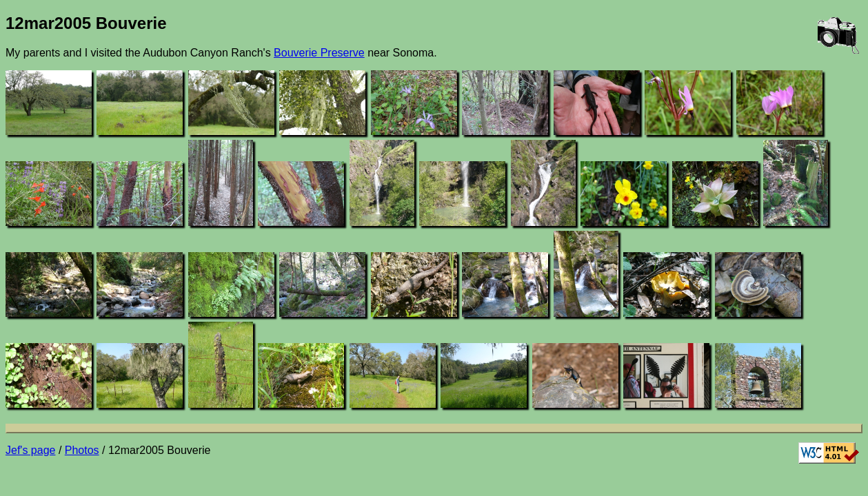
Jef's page (30, 450)
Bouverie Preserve (319, 53)
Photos (82, 450)
